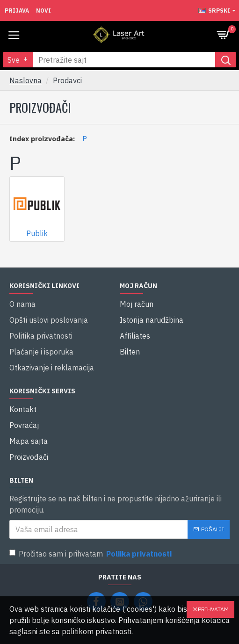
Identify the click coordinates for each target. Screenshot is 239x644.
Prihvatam (213, 609)
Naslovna (25, 80)
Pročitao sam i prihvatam (91, 554)
